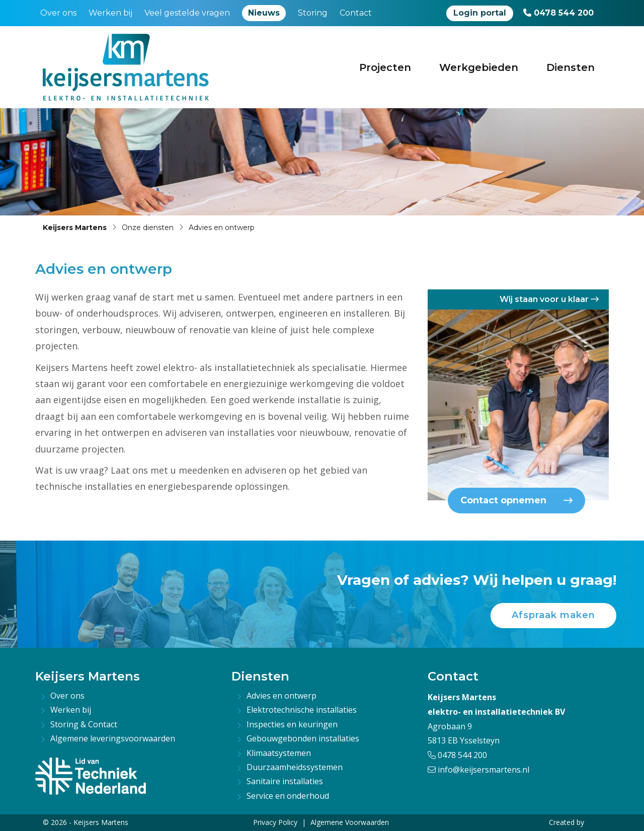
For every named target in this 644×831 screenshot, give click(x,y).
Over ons (58, 13)
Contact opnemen (516, 500)
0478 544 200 (558, 13)
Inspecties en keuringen (292, 724)
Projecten (385, 67)
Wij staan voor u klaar (549, 299)
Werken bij (110, 13)
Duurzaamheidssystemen (295, 767)
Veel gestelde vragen (187, 13)
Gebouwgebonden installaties (303, 738)
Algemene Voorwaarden (350, 822)
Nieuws (264, 13)
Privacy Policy (275, 822)
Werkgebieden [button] (479, 67)
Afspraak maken (553, 615)
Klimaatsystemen (279, 753)
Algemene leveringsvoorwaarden (113, 738)
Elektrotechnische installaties (302, 710)
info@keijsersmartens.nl (478, 770)
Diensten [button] (571, 67)
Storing (313, 13)
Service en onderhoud (288, 796)
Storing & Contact (84, 724)
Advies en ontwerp (281, 696)
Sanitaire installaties (285, 781)
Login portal (480, 13)
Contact (356, 13)
